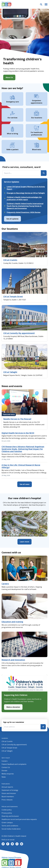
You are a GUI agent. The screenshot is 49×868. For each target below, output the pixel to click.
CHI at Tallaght (10, 372)
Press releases (7, 800)
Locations (5, 738)
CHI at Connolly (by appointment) (19, 333)
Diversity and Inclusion (10, 816)
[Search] (44, 173)
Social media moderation (11, 829)
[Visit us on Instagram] (17, 844)
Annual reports (7, 787)
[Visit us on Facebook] (8, 844)
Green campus (7, 823)
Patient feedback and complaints (14, 764)
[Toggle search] (41, 4)
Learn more (24, 542)
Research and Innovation (13, 660)
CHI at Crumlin (10, 260)
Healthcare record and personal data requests (19, 819)
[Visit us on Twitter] (3, 844)
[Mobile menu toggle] (46, 4)
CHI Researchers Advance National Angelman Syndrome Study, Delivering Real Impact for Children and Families (23, 449)
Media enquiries (8, 774)
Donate (4, 771)
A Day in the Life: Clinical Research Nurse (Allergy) (21, 466)
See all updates (12, 219)
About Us (9, 77)
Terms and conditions (10, 826)
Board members (8, 797)
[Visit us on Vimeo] (22, 844)
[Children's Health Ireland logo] (6, 4)
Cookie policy (7, 810)
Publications (6, 784)
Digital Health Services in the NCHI (18, 433)
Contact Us (6, 767)
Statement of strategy (10, 790)
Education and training (12, 622)
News (4, 777)
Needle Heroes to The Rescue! (17, 419)
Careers (5, 584)
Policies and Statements (10, 807)
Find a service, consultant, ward (21, 167)
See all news (25, 484)
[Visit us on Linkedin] (12, 844)
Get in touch (6, 758)
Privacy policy (7, 813)
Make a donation (13, 707)
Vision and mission (9, 793)
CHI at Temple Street (13, 297)
